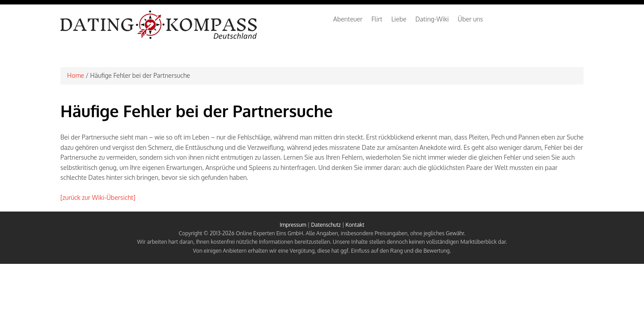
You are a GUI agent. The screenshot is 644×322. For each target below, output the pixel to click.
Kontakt (355, 225)
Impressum (293, 225)
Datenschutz (326, 225)
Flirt (377, 19)
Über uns (470, 19)
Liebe (399, 19)
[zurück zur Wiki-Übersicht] (98, 197)
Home (76, 75)
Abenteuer (348, 19)
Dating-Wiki (432, 19)
